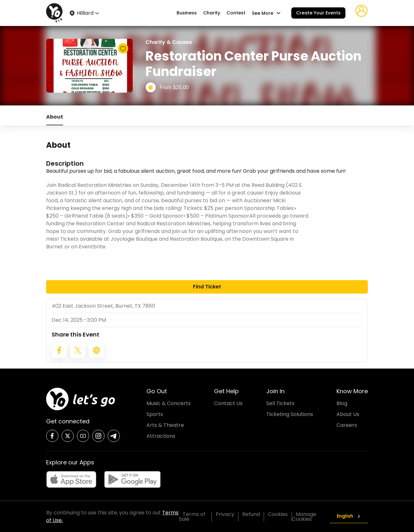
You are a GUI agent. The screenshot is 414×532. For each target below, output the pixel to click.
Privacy (225, 514)
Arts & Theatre (165, 425)
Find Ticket (207, 287)
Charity (212, 13)
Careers (347, 425)
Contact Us (228, 403)
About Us (348, 414)
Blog (342, 403)
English (349, 516)
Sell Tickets (280, 403)
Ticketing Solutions (290, 414)
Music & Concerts (169, 403)
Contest (236, 13)
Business (187, 13)
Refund (251, 514)
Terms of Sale (192, 517)
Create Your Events (318, 13)
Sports (155, 414)
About (55, 117)
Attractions (161, 436)
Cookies (278, 514)
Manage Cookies (304, 517)
